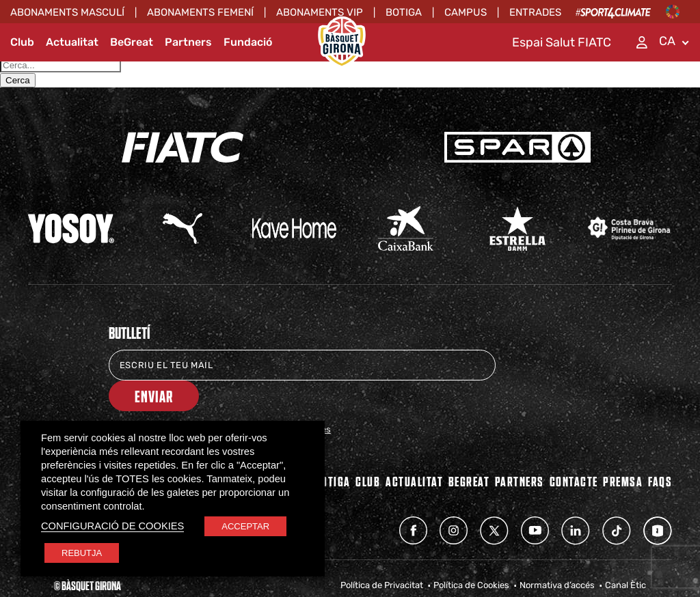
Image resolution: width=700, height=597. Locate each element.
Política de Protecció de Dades (270, 399)
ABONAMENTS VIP (320, 12)
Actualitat (72, 42)
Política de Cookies (471, 554)
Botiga (404, 12)
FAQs (660, 450)
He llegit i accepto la (228, 399)
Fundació (248, 42)
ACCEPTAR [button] (245, 526)
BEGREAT (469, 450)
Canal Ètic (625, 554)
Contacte (574, 450)
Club (22, 42)
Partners (188, 42)
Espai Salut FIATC (562, 42)
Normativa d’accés (557, 554)
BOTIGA (333, 450)
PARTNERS (520, 450)
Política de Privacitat (382, 554)
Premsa (623, 450)
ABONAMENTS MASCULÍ (67, 12)
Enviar (547, 365)
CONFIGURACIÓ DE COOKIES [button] (112, 526)
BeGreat (132, 42)
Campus (466, 12)
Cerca (18, 80)
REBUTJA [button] (82, 553)
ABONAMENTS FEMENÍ (200, 12)
